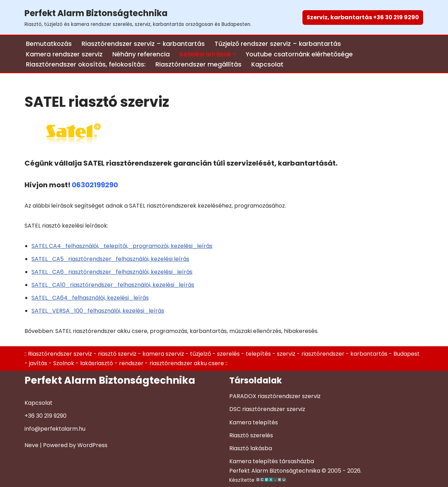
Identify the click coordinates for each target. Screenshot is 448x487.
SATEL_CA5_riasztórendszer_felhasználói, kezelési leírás (110, 259)
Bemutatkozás (49, 44)
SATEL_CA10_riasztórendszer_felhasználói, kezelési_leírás (113, 285)
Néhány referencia (141, 54)
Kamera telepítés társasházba (272, 461)
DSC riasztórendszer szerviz (267, 409)
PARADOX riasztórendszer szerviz (275, 396)
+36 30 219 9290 (45, 416)
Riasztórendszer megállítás (198, 64)
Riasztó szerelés (251, 435)
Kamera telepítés (254, 422)
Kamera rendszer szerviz (64, 54)
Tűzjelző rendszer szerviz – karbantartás (278, 44)
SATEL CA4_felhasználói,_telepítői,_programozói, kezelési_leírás (122, 246)
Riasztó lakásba (251, 448)
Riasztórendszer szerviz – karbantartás (143, 44)
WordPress (92, 445)
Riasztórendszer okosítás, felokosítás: (86, 64)
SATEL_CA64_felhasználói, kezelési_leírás (90, 298)
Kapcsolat (267, 64)
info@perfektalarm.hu (55, 429)
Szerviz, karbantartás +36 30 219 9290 (363, 17)
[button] (234, 54)
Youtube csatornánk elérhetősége (299, 54)
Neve (31, 445)
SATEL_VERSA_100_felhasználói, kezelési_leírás (98, 311)
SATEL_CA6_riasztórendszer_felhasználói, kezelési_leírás (112, 272)
